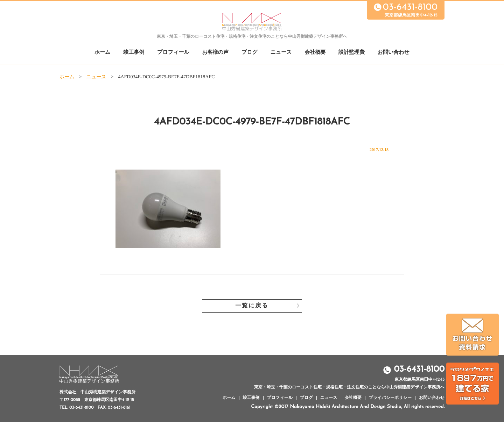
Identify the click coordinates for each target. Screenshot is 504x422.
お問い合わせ (394, 53)
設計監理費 (352, 53)
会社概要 (315, 53)
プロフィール (173, 53)
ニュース (281, 53)
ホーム (103, 53)
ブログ (250, 53)
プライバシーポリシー (390, 398)
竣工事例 (134, 53)
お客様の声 (215, 53)
